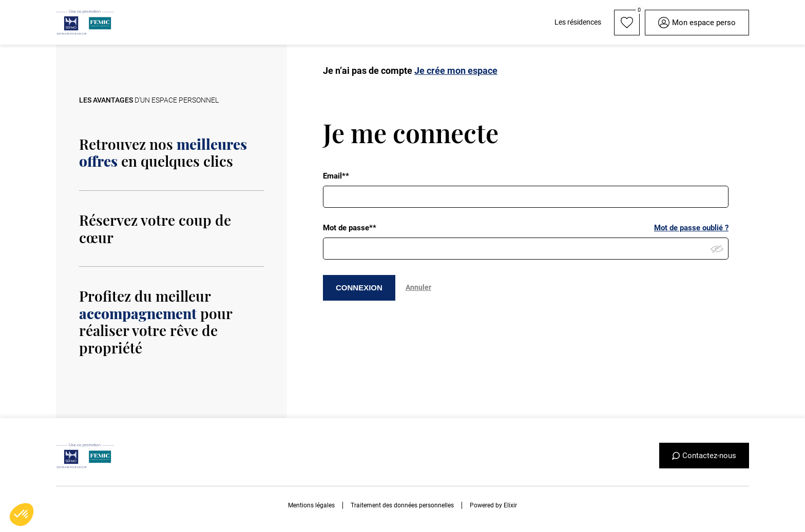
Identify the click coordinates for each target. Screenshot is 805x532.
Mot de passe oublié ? (691, 228)
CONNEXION (359, 288)
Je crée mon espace (456, 71)
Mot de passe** (350, 228)
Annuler (418, 287)
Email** (336, 176)
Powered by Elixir (493, 505)
